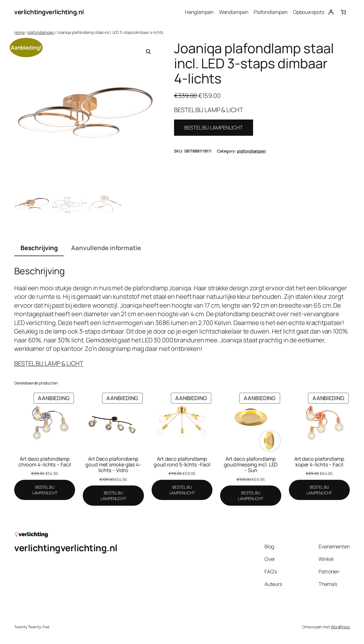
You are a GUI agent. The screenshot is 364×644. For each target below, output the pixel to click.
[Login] (331, 12)
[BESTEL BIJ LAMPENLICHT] (45, 490)
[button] (148, 52)
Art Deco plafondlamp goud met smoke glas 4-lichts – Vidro (113, 464)
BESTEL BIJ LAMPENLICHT (214, 127)
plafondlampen (41, 32)
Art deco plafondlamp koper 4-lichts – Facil (319, 462)
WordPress (340, 627)
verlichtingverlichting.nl (49, 12)
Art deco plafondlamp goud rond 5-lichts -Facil (182, 462)
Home (19, 32)
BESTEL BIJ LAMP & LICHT (49, 363)
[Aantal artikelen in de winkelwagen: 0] (343, 12)
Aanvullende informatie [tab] (106, 248)
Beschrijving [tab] (39, 248)
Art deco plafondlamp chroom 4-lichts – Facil (45, 462)
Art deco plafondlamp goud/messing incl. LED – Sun (251, 464)
